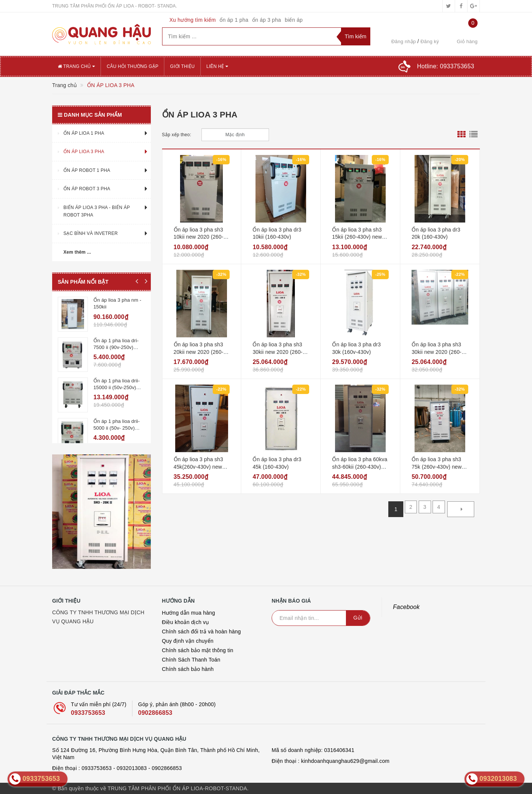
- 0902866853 (165, 768)
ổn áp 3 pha (267, 20)
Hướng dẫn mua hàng (189, 613)
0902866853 (155, 713)
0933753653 (88, 713)
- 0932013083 (130, 768)
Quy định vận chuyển (188, 641)
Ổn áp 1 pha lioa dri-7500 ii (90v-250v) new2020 (116, 344)
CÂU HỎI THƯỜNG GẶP (132, 66)
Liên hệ (217, 66)
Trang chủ (76, 66)
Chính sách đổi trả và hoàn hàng (202, 632)
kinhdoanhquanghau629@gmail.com (345, 761)
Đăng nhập (404, 41)
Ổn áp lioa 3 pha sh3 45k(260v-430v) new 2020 (198, 467)
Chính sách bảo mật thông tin (198, 650)
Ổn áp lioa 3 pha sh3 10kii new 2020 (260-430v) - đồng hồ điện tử (202, 237)
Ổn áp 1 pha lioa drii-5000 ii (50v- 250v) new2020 (116, 416)
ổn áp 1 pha (234, 20)
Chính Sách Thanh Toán (191, 660)
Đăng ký (430, 41)
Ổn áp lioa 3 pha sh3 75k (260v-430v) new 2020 (437, 467)
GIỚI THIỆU (182, 66)
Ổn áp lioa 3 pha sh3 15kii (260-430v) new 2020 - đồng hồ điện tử (359, 237)
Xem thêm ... (77, 252)
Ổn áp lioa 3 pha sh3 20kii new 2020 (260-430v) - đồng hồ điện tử (202, 352)
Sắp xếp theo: (177, 135)
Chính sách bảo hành (188, 669)
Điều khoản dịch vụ (186, 622)
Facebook (407, 607)
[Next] (461, 509)
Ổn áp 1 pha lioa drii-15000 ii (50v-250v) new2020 (116, 380)
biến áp (294, 20)
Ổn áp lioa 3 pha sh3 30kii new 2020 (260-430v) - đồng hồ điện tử (280, 352)
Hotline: (446, 66)
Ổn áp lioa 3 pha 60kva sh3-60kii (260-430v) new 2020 (360, 467)
